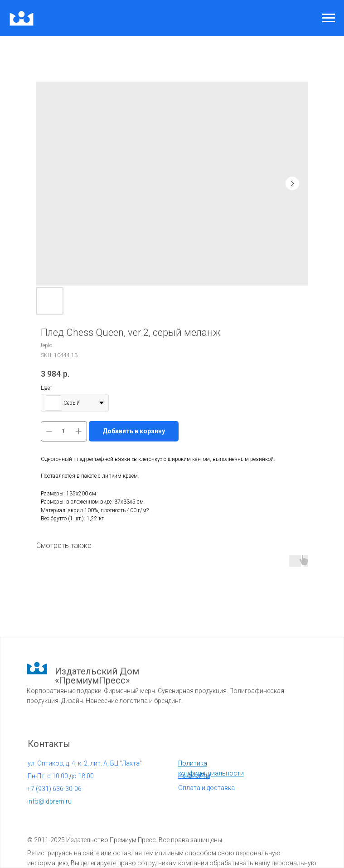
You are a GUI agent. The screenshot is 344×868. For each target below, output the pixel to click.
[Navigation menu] (329, 18)
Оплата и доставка (206, 788)
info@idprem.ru (49, 801)
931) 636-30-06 (54, 789)
